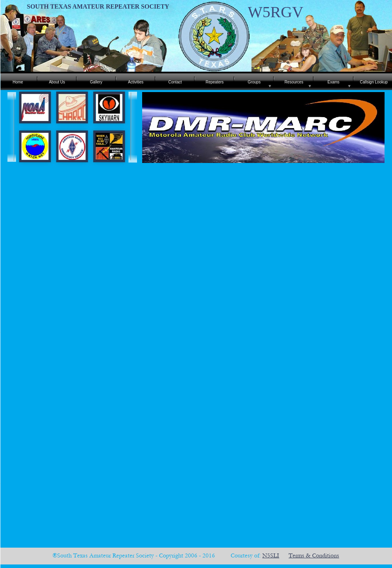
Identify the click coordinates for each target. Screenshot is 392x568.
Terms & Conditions (314, 555)
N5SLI (271, 555)
